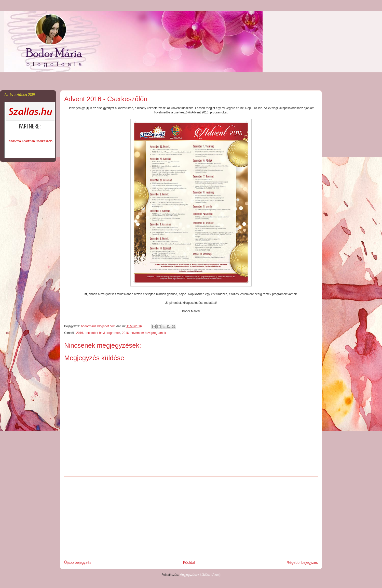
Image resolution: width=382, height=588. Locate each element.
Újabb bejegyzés (78, 563)
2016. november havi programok (144, 333)
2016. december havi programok (98, 333)
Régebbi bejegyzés (302, 563)
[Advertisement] (191, 516)
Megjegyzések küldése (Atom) (200, 575)
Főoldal (189, 563)
